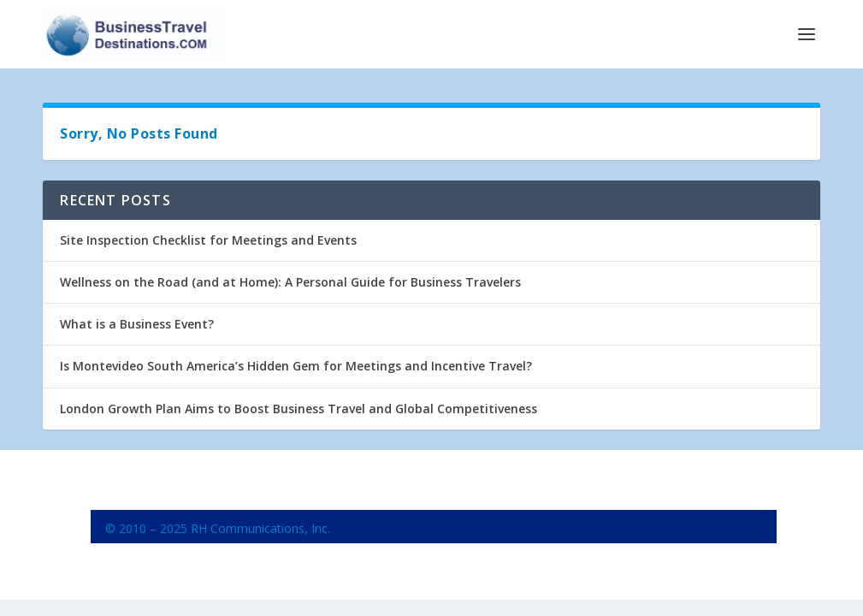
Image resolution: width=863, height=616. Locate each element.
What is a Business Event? (137, 324)
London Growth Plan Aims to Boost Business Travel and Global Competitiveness (299, 409)
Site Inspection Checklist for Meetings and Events (208, 240)
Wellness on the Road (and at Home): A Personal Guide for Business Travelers (290, 282)
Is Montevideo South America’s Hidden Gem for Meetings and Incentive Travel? (296, 366)
